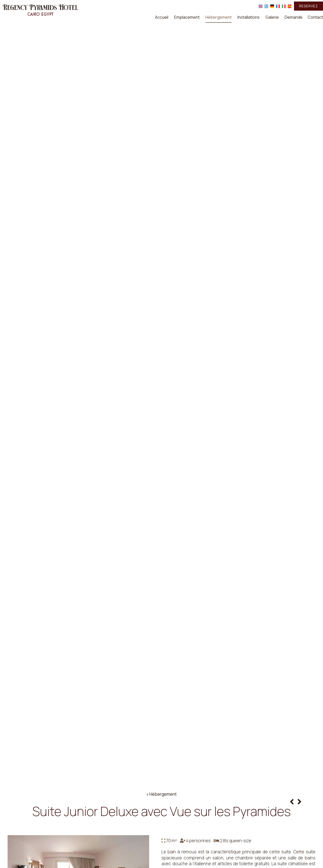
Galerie (272, 17)
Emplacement (187, 17)
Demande (294, 17)
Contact (315, 17)
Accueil (162, 17)
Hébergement (219, 17)
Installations (249, 17)
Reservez (308, 6)
